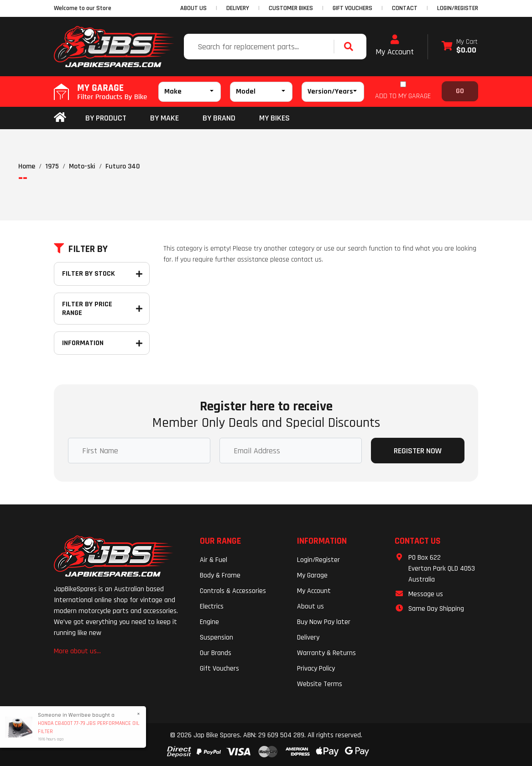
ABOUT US (193, 8)
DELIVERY (238, 8)
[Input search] (260, 47)
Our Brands (216, 653)
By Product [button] (106, 118)
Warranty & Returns (326, 653)
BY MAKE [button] (164, 118)
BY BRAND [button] (219, 118)
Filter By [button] (81, 249)
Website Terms (320, 684)
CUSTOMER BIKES (291, 8)
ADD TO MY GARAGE (403, 96)
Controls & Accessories (233, 591)
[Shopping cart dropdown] (460, 47)
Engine (209, 622)
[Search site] (351, 47)
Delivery (308, 637)
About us (310, 606)
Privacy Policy (316, 669)
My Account (395, 46)
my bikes (274, 118)
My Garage (312, 575)
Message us (426, 594)
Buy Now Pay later (324, 622)
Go (460, 91)
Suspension (216, 637)
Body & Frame (220, 575)
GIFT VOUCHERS (352, 8)
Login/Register (458, 8)
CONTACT (405, 8)
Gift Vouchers (219, 669)
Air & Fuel (214, 560)
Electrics (212, 606)
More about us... (77, 651)
